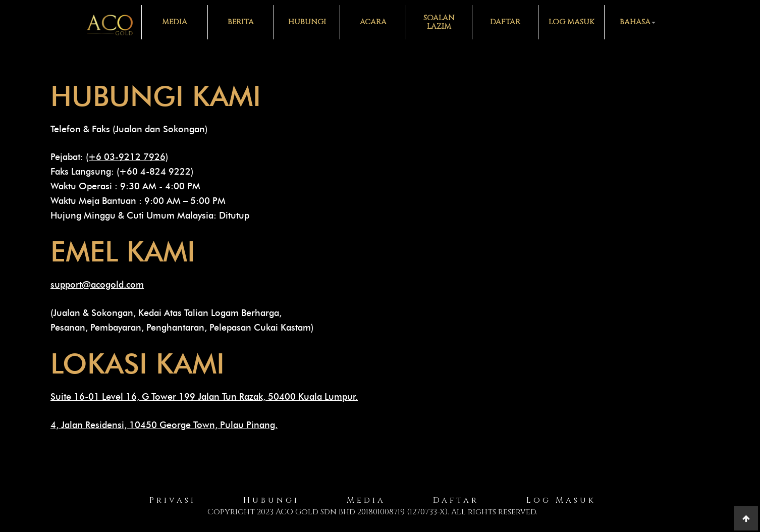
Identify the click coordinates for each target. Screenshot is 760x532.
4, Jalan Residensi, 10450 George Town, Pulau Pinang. (164, 425)
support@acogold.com (97, 285)
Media (175, 22)
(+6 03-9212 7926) (127, 157)
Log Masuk (572, 22)
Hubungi (307, 22)
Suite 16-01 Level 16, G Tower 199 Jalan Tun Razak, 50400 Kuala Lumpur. (204, 397)
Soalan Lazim (439, 22)
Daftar (505, 22)
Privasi (173, 500)
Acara (373, 22)
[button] (637, 22)
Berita (241, 22)
